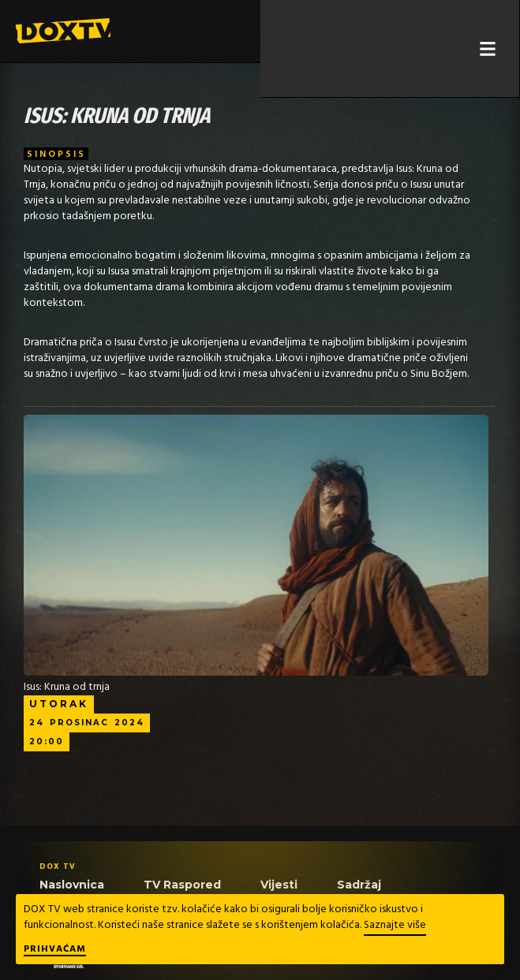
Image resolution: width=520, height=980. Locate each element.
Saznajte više (395, 925)
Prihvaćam (55, 950)
